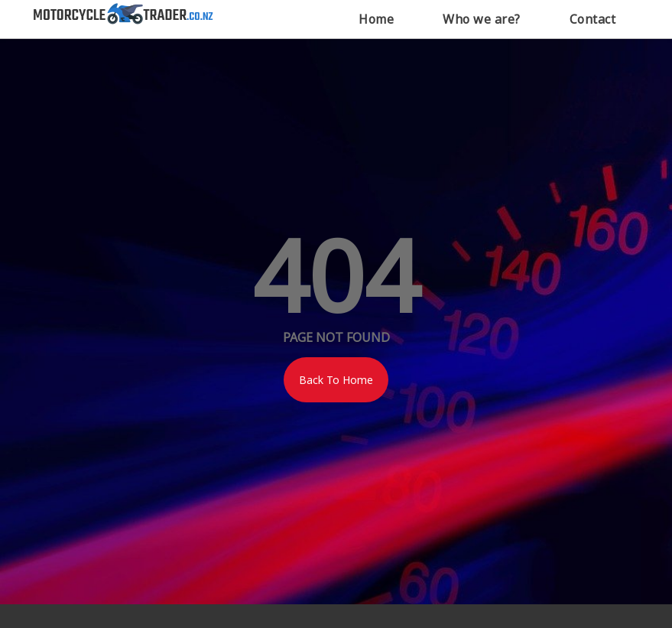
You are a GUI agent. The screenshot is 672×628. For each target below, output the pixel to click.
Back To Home (336, 380)
